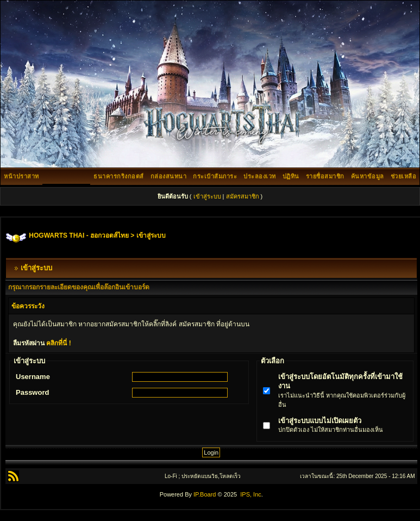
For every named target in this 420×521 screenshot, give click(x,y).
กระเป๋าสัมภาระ (215, 176)
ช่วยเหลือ (404, 176)
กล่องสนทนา (169, 176)
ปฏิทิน (291, 176)
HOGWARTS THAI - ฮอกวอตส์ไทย (79, 235)
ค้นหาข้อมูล (368, 176)
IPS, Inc (251, 494)
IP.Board (205, 494)
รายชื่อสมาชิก (325, 176)
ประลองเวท (260, 176)
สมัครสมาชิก (243, 196)
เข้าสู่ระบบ (207, 196)
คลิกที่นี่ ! (58, 343)
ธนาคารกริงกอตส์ (119, 176)
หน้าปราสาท (21, 176)
